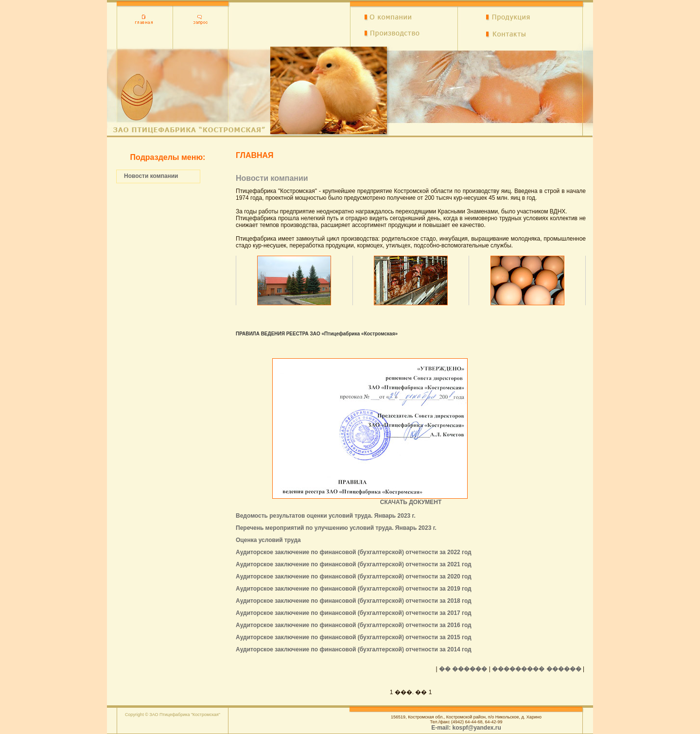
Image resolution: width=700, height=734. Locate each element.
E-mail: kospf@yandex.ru (466, 728)
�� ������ (463, 669)
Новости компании (151, 176)
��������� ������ (536, 669)
